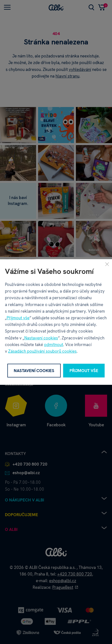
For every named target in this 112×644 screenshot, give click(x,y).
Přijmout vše (18, 318)
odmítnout (54, 345)
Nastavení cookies (41, 338)
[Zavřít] (107, 264)
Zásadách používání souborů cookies (42, 351)
